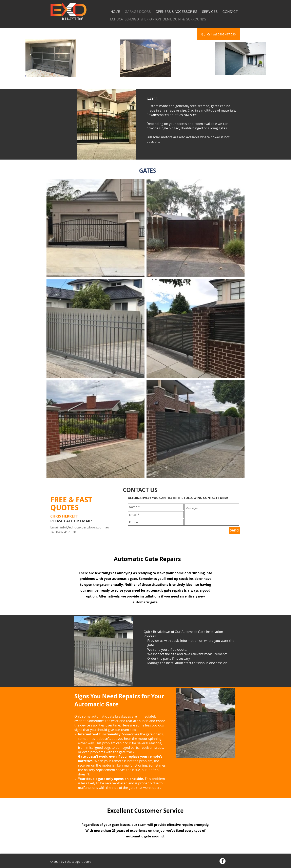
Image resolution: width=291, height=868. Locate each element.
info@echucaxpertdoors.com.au (85, 527)
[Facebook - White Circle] (222, 861)
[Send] (234, 530)
